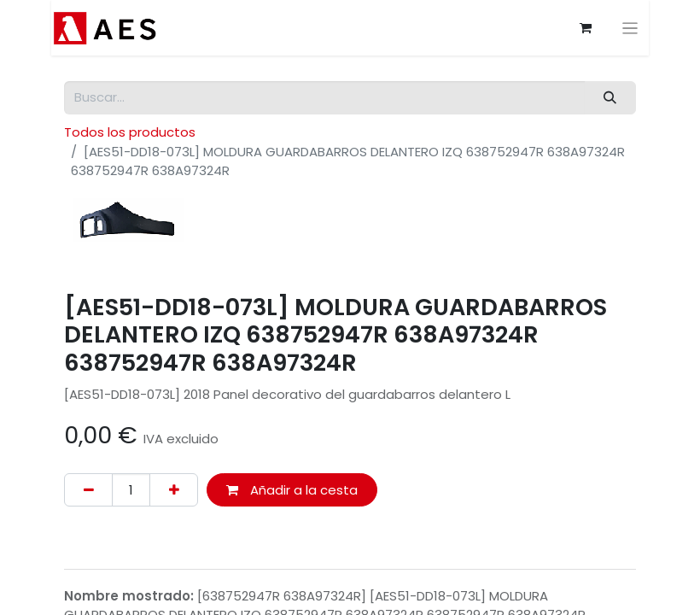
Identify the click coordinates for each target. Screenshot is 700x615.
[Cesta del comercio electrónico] (586, 28)
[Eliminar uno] (88, 490)
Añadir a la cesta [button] (292, 490)
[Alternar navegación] (630, 28)
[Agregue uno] (174, 490)
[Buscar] (610, 98)
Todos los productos (130, 132)
